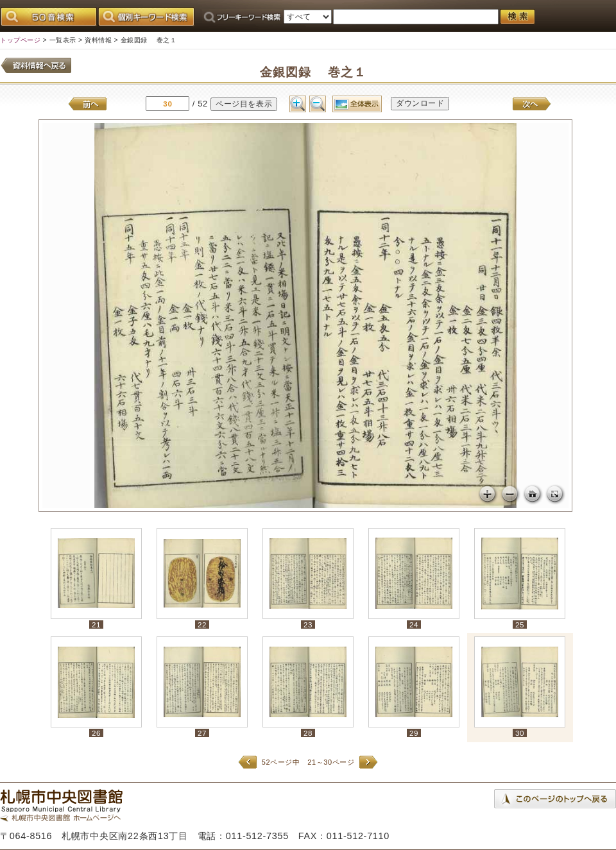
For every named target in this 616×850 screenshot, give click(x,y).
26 (96, 733)
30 (520, 733)
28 (308, 733)
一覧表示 (63, 40)
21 (96, 625)
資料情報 (98, 40)
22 (202, 625)
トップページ (20, 40)
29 (414, 733)
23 (308, 625)
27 (202, 733)
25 (520, 625)
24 (414, 625)
